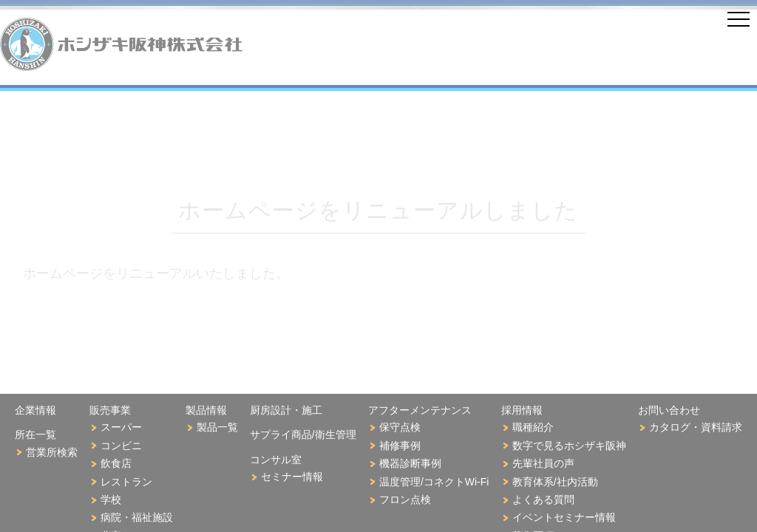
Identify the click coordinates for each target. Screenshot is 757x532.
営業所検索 (52, 452)
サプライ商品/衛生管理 (303, 434)
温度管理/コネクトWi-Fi (434, 482)
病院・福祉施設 (137, 517)
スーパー (121, 427)
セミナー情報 (292, 477)
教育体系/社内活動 (555, 482)
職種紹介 (533, 427)
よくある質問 (543, 499)
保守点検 (400, 427)
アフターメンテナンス (420, 410)
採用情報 (522, 410)
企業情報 (35, 410)
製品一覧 (217, 427)
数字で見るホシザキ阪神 (569, 446)
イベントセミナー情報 (564, 517)
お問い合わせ (669, 410)
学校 (111, 499)
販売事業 (110, 410)
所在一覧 (35, 434)
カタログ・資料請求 (696, 427)
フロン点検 (405, 499)
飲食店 (116, 463)
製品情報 (206, 410)
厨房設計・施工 (286, 410)
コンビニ (121, 446)
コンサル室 (276, 460)
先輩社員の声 (543, 463)
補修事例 (400, 446)
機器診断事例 (410, 463)
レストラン (126, 482)
